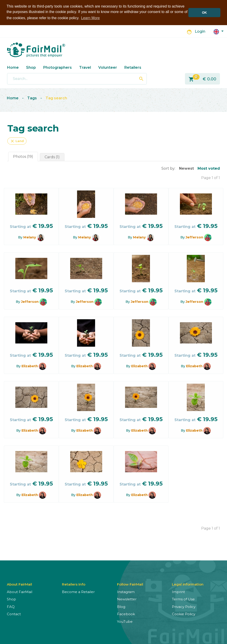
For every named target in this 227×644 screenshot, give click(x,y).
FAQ (11, 607)
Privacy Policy (184, 607)
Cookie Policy (184, 614)
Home (13, 67)
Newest (186, 168)
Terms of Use (183, 599)
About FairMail (20, 592)
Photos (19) (23, 157)
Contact (14, 614)
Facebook (126, 614)
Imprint (178, 592)
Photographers (57, 67)
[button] (219, 31)
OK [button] (204, 13)
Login (200, 31)
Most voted (209, 168)
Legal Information (188, 584)
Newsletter (127, 599)
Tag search (56, 98)
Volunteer (108, 67)
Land (17, 141)
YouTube (125, 622)
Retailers (133, 67)
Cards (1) (52, 157)
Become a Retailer (78, 592)
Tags (32, 98)
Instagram (126, 592)
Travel (85, 67)
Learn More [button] (91, 18)
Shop (31, 67)
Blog (121, 607)
